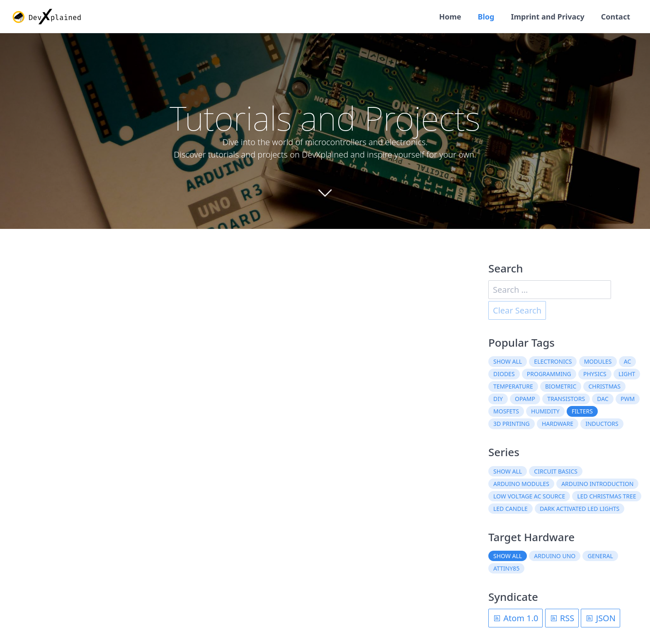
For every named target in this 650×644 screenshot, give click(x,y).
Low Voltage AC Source (529, 496)
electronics (553, 361)
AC (628, 361)
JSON (600, 618)
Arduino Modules (521, 484)
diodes (504, 374)
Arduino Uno (555, 556)
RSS (562, 618)
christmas (604, 386)
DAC (603, 399)
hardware (558, 424)
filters (582, 411)
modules (598, 361)
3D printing (512, 424)
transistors (566, 399)
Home (450, 17)
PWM (628, 399)
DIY (498, 399)
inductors (602, 424)
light (627, 374)
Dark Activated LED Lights (580, 509)
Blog (486, 17)
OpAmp (525, 399)
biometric (561, 386)
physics (595, 374)
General (600, 556)
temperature (513, 386)
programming (549, 374)
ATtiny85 (506, 568)
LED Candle (511, 509)
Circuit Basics (556, 471)
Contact (616, 17)
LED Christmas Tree (606, 496)
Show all (508, 361)
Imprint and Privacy (547, 17)
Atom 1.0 (515, 618)
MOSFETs (506, 411)
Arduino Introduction (597, 484)
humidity (545, 411)
